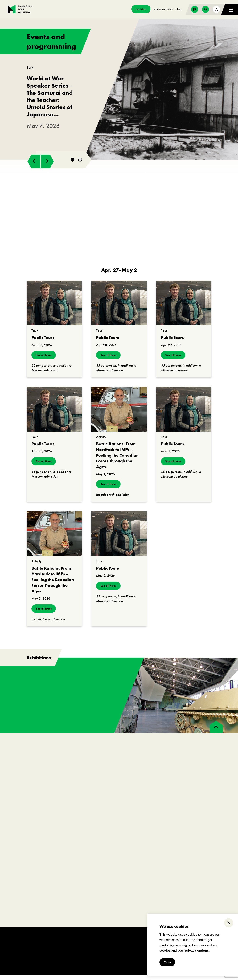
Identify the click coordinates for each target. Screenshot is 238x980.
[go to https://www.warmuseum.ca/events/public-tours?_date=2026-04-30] (54, 414)
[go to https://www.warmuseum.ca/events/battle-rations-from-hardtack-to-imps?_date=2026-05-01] (119, 414)
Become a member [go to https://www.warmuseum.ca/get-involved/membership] (163, 9)
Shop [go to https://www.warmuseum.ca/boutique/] (178, 9)
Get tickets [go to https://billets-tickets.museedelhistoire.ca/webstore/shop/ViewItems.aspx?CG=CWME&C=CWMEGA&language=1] (141, 9)
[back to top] (216, 732)
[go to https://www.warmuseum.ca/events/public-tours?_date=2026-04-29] (184, 308)
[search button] (205, 9)
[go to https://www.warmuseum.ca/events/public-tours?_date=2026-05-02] (119, 538)
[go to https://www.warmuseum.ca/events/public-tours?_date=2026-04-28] (119, 308)
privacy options (197, 951)
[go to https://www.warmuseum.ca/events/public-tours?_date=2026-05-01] (184, 414)
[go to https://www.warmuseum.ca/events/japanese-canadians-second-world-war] (119, 92)
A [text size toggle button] (216, 9)
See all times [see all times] (44, 360)
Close (167, 962)
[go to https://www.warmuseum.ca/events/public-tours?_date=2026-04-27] (54, 308)
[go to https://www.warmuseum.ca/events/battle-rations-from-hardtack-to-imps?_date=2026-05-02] (54, 538)
